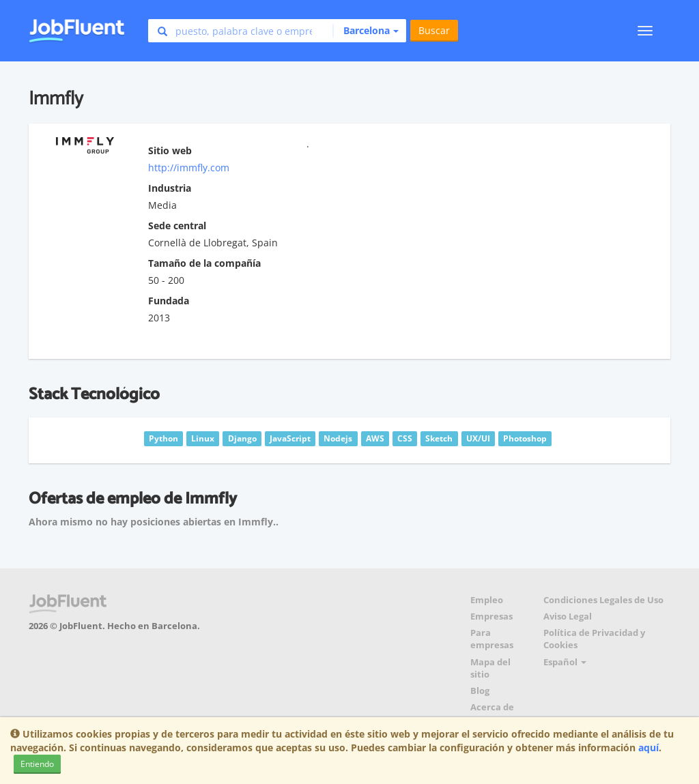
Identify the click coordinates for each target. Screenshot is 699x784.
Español (565, 662)
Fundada (169, 301)
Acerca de (492, 707)
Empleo (487, 600)
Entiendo (37, 764)
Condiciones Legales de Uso (603, 600)
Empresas (491, 616)
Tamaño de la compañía (204, 263)
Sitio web (170, 150)
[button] (366, 31)
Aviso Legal (568, 616)
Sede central (177, 226)
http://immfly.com (189, 168)
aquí (648, 747)
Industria (170, 188)
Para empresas (492, 639)
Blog (480, 691)
